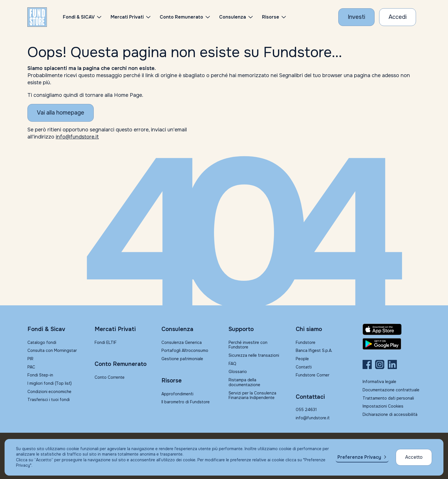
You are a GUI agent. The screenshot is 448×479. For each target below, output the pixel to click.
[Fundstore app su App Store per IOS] (392, 329)
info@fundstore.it (77, 137)
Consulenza (233, 17)
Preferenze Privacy (359, 457)
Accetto (414, 457)
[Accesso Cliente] (398, 17)
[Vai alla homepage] (61, 113)
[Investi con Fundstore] (356, 17)
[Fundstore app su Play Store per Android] (392, 344)
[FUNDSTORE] (37, 17)
